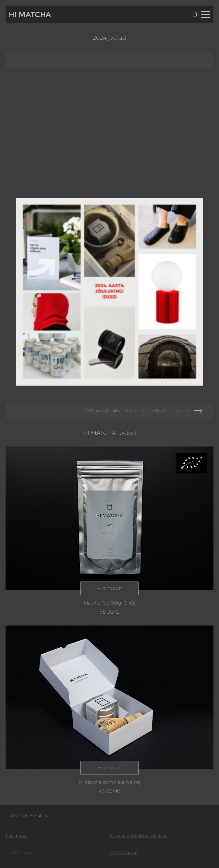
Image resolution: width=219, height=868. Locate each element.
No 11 (10, 816)
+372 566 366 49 (124, 853)
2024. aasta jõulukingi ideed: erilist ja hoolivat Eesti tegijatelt (137, 411)
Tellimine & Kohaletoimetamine (138, 836)
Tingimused (17, 836)
